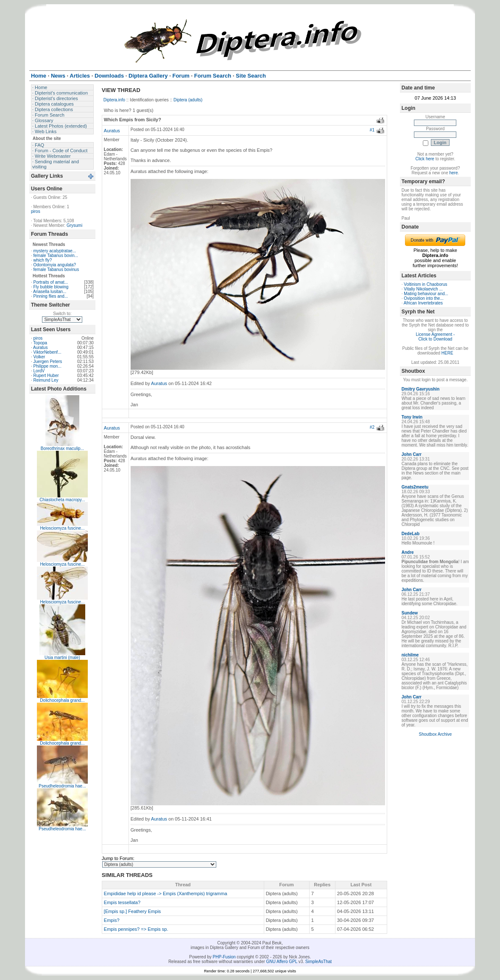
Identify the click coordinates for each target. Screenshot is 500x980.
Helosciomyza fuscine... (62, 528)
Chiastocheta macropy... (62, 500)
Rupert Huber (46, 376)
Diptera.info (114, 100)
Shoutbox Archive (435, 734)
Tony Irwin (412, 417)
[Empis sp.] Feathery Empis (133, 911)
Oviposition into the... (423, 298)
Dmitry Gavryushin (420, 389)
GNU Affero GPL (282, 962)
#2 (372, 427)
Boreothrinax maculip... (62, 448)
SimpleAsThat (318, 962)
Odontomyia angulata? (55, 265)
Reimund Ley (46, 380)
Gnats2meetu (415, 487)
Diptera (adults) (188, 100)
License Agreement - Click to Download (436, 337)
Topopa (40, 343)
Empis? (112, 920)
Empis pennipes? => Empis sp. (136, 929)
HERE (447, 353)
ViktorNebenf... (47, 352)
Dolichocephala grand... (62, 700)
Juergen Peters (48, 362)
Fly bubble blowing (51, 287)
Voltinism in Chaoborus (425, 284)
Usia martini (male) (62, 658)
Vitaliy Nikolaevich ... (423, 289)
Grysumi (74, 225)
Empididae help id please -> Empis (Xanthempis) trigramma (166, 893)
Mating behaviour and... (426, 294)
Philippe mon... (47, 366)
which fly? (43, 260)
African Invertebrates (423, 303)
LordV (39, 371)
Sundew (410, 613)
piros (36, 211)
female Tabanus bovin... (56, 255)
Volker (39, 357)
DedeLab (411, 534)
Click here (425, 159)
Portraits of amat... (51, 282)
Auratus (40, 348)
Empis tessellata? (122, 902)
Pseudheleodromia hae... (62, 786)
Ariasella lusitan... (50, 292)
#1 (372, 130)
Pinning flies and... (51, 296)
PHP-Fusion (224, 957)
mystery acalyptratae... (55, 251)
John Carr (412, 454)
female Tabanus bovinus (56, 269)
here (453, 173)
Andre (408, 552)
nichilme (410, 655)
